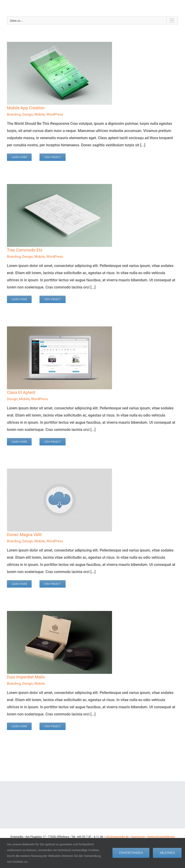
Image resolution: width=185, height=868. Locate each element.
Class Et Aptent (21, 392)
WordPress (55, 114)
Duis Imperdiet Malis (26, 677)
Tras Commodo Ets (25, 250)
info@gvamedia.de (117, 837)
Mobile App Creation (26, 108)
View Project (53, 157)
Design (27, 114)
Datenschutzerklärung (161, 837)
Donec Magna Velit (24, 535)
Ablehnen (167, 853)
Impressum (138, 837)
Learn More (19, 157)
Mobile (40, 114)
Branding (14, 114)
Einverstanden (131, 853)
